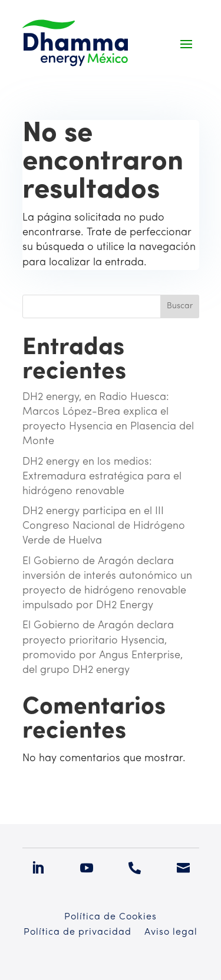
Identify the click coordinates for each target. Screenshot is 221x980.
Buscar (180, 306)
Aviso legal (171, 933)
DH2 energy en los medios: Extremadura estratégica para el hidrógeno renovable (102, 477)
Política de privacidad (77, 933)
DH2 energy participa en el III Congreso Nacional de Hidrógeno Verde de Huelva (104, 526)
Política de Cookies (111, 917)
